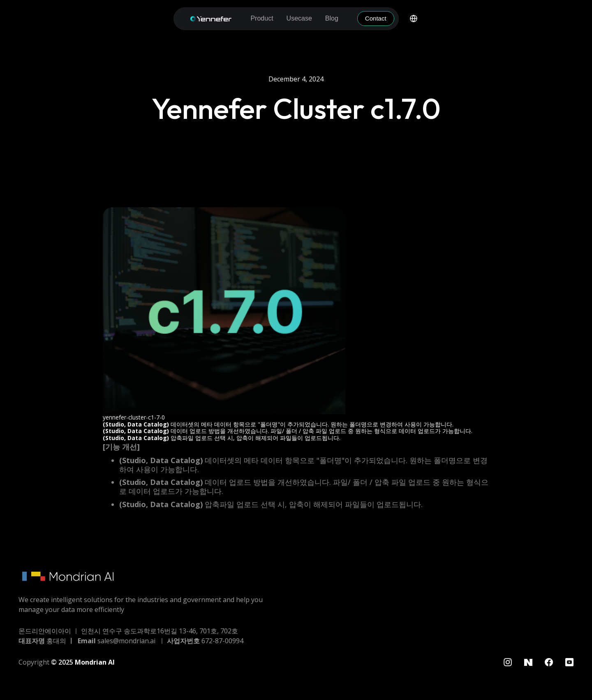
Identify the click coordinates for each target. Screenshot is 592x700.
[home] (211, 19)
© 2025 (83, 662)
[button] (262, 19)
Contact (376, 18)
